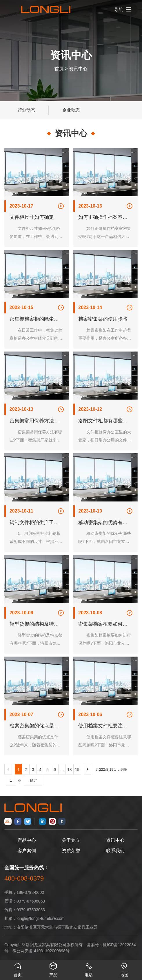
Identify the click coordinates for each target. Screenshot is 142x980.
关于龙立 (71, 840)
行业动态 (26, 110)
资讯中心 (78, 68)
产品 (53, 968)
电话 (89, 968)
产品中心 (27, 840)
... (62, 770)
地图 (124, 968)
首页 (59, 68)
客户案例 (27, 851)
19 (77, 770)
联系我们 (115, 851)
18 (70, 770)
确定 (33, 781)
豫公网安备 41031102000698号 (41, 951)
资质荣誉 (71, 851)
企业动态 (71, 110)
